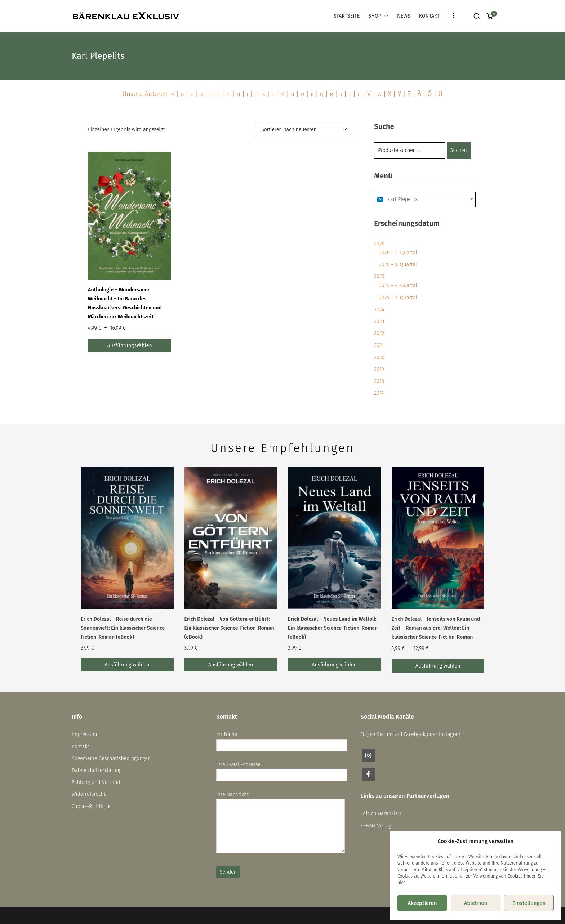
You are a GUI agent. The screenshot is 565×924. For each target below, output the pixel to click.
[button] (385, 16)
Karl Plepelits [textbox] (397, 199)
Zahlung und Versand (96, 782)
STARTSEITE (347, 16)
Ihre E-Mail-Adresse (282, 770)
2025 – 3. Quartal (398, 298)
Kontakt (80, 747)
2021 (379, 345)
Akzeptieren (422, 903)
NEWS (404, 16)
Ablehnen (476, 903)
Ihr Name (282, 740)
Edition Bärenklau (381, 814)
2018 (379, 381)
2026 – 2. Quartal (398, 253)
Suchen (459, 150)
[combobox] (425, 200)
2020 (379, 358)
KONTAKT (430, 16)
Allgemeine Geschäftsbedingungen (111, 758)
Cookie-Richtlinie (91, 806)
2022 (379, 333)
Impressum (84, 734)
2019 (379, 369)
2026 (379, 244)
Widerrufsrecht (89, 794)
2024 (379, 310)
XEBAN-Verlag (376, 826)
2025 (379, 276)
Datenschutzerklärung (97, 770)
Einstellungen (529, 903)
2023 (379, 322)
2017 (379, 393)
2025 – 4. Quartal (398, 285)
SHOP (378, 16)
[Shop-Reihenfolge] (304, 130)
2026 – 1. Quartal (398, 265)
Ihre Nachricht (281, 823)
